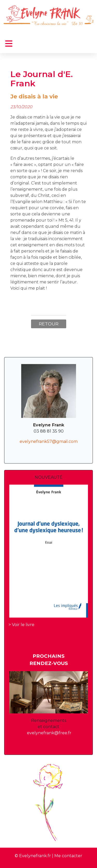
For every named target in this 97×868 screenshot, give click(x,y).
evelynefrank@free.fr (49, 733)
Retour (49, 324)
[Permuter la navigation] (9, 44)
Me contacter (68, 856)
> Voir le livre (21, 625)
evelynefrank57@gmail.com (49, 441)
